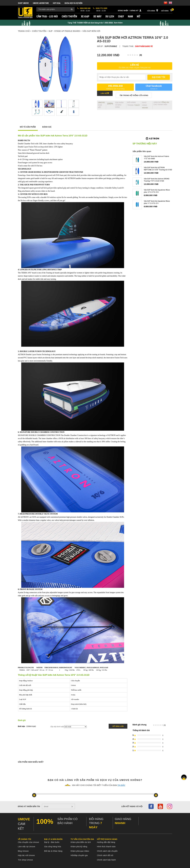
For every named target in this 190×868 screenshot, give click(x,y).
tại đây (121, 785)
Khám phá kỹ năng (79, 846)
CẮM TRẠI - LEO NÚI (47, 16)
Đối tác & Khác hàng (53, 851)
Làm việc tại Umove (27, 846)
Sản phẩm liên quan (142, 151)
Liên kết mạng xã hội (132, 806)
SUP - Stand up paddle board (65, 31)
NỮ (138, 16)
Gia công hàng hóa (53, 846)
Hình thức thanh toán (106, 846)
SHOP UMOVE (23, 3)
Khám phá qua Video (80, 851)
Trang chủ (24, 31)
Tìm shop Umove (25, 860)
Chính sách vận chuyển (107, 851)
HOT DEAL (57, 3)
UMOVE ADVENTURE (41, 3)
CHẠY (121, 16)
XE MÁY (97, 16)
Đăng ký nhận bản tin (29, 806)
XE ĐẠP (85, 16)
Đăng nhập (123, 11)
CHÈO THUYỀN (69, 16)
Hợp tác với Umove (26, 855)
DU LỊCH (110, 16)
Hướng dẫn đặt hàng (106, 842)
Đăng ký (134, 11)
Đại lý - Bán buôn (52, 842)
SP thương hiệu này (145, 144)
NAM (130, 16)
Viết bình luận (118, 726)
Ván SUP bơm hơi (91, 31)
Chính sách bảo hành (106, 860)
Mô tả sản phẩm (28, 127)
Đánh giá (47, 127)
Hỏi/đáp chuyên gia (79, 855)
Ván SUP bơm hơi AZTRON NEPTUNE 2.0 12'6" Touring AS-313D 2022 (158, 170)
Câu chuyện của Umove (28, 842)
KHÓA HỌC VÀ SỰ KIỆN (74, 3)
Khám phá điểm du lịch (81, 842)
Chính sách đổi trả (105, 855)
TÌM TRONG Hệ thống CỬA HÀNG (134, 95)
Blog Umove (23, 851)
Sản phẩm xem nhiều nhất (31, 762)
